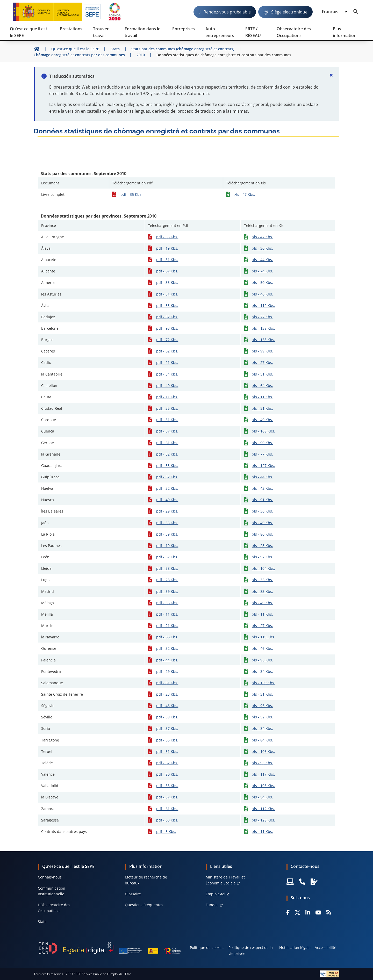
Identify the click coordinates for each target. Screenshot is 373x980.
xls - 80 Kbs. (263, 534)
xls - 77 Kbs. (263, 317)
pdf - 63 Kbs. (167, 820)
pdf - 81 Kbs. (167, 683)
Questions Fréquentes (144, 905)
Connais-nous (50, 877)
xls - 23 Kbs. (263, 546)
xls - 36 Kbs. (263, 511)
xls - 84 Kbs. (263, 728)
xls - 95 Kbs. (263, 660)
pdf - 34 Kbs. (167, 374)
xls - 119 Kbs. (264, 637)
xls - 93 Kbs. (263, 763)
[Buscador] (356, 12)
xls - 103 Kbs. (264, 786)
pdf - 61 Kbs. (167, 443)
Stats (42, 922)
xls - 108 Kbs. (264, 431)
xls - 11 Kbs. (263, 397)
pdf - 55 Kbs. (167, 305)
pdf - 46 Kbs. (167, 706)
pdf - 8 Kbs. (166, 831)
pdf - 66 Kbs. (167, 637)
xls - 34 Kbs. (263, 671)
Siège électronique (289, 12)
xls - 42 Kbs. (263, 488)
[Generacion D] (110, 948)
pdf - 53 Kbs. (167, 466)
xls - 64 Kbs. (263, 385)
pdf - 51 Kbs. (167, 751)
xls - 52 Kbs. (263, 717)
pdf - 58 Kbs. (167, 568)
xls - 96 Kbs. (263, 706)
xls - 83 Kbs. (263, 591)
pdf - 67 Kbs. (167, 271)
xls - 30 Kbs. (263, 248)
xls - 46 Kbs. (263, 648)
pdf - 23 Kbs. (167, 694)
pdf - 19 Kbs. (167, 248)
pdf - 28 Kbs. (167, 580)
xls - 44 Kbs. (263, 260)
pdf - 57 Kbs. (167, 431)
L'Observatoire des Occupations (54, 908)
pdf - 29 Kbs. (167, 511)
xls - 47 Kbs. (245, 194)
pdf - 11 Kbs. (167, 397)
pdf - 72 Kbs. (167, 340)
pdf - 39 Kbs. (167, 534)
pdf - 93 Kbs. (167, 328)
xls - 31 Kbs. (263, 694)
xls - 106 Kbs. (264, 751)
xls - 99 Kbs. (263, 351)
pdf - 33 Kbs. (167, 282)
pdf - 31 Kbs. (167, 260)
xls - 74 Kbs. (263, 271)
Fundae (212, 905)
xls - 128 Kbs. (264, 820)
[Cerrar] (331, 75)
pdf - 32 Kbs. (167, 477)
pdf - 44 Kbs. (167, 660)
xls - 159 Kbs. (264, 683)
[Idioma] (334, 12)
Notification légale (295, 947)
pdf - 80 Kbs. (167, 774)
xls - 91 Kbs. (263, 500)
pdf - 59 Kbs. (167, 591)
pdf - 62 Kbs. (167, 351)
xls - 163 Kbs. (264, 340)
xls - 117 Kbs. (264, 774)
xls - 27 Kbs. (263, 362)
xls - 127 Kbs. (264, 466)
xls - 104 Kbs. (264, 568)
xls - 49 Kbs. (263, 523)
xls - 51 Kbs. (263, 374)
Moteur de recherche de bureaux (146, 880)
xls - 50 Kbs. (263, 282)
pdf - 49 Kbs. (167, 500)
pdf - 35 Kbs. (131, 194)
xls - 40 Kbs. (263, 294)
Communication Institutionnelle (52, 891)
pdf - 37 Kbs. (167, 728)
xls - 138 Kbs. (264, 328)
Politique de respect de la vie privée (251, 950)
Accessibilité (325, 947)
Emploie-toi (216, 894)
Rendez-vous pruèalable (227, 12)
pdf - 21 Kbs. (167, 362)
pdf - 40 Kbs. (167, 385)
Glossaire (133, 894)
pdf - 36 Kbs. (167, 603)
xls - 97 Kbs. (263, 557)
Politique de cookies (207, 947)
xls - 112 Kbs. (264, 305)
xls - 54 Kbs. (263, 797)
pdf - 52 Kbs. (167, 317)
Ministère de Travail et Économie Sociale (225, 880)
